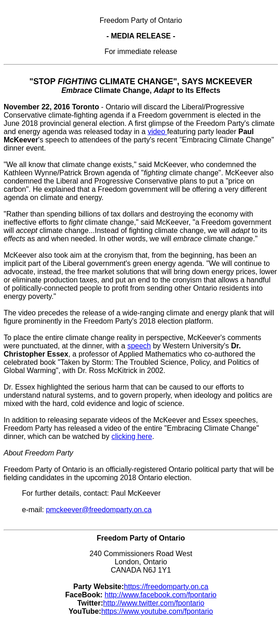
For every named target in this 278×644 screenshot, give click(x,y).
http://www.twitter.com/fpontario (154, 603)
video (158, 132)
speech (139, 346)
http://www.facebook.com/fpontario (161, 595)
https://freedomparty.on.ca (166, 587)
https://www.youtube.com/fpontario (157, 611)
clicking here (132, 436)
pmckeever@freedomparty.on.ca (99, 510)
